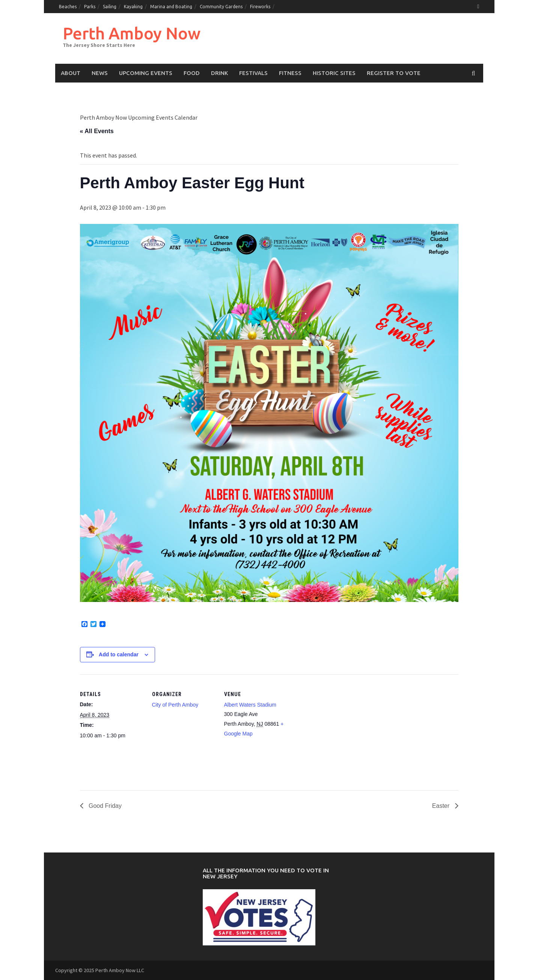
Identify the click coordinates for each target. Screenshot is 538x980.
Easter (442, 806)
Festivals (253, 73)
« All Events (97, 131)
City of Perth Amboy (175, 705)
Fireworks (260, 7)
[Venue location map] (336, 726)
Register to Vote (394, 73)
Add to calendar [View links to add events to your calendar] (119, 654)
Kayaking (133, 7)
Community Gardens (221, 7)
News (100, 73)
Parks (90, 7)
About (71, 73)
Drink (219, 73)
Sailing (110, 7)
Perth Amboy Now (132, 33)
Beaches (68, 7)
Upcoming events (146, 73)
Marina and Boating (171, 7)
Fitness (290, 73)
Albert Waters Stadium (250, 705)
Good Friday (104, 806)
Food (192, 73)
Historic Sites (334, 73)
